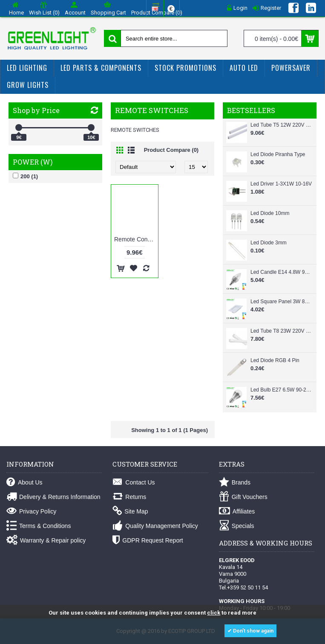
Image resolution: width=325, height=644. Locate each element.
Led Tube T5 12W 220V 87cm (281, 125)
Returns (129, 497)
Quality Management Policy (155, 526)
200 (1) (25, 176)
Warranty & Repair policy (46, 541)
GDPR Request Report (148, 541)
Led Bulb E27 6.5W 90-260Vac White (281, 390)
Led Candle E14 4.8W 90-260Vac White (281, 272)
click (214, 613)
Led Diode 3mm (269, 243)
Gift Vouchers (243, 497)
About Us (24, 483)
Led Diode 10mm (270, 213)
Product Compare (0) (171, 150)
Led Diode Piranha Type (278, 154)
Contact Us (134, 483)
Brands (235, 483)
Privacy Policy (31, 512)
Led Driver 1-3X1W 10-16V (281, 184)
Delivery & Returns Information (53, 497)
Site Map (130, 512)
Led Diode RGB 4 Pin (275, 360)
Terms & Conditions (39, 526)
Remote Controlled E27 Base (136, 239)
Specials (237, 526)
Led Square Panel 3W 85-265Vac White (281, 302)
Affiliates (237, 512)
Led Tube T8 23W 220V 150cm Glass (281, 331)
